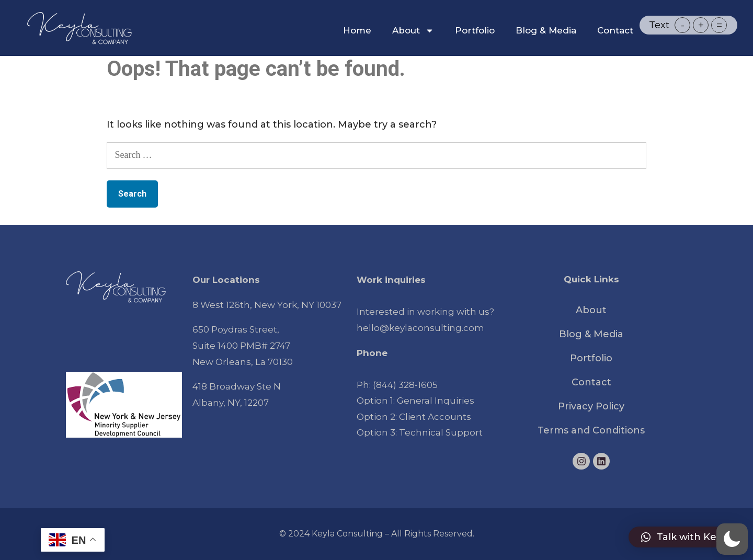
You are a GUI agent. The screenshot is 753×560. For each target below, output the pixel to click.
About (413, 31)
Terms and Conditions (591, 430)
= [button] (719, 25)
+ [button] (701, 25)
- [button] (683, 25)
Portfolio (475, 30)
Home (357, 30)
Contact (615, 30)
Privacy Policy (591, 406)
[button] (686, 537)
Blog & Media (546, 30)
